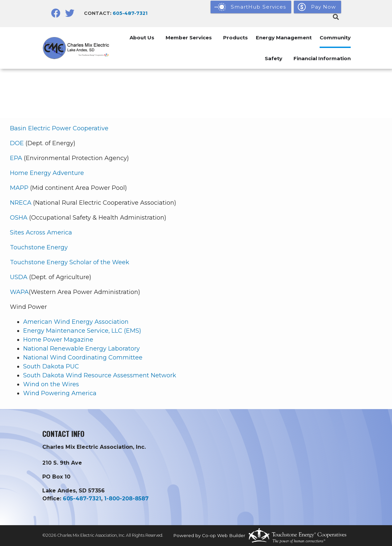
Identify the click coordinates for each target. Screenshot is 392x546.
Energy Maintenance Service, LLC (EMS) (82, 331)
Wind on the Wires (51, 384)
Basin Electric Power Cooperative (59, 128)
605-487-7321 (130, 13)
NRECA (21, 203)
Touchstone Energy (39, 247)
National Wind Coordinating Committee (83, 357)
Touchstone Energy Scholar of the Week (70, 262)
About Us (142, 38)
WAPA (19, 292)
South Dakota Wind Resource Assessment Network (100, 375)
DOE (17, 143)
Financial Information (322, 58)
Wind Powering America (60, 393)
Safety (274, 58)
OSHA (19, 218)
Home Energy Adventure (47, 173)
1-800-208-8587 (126, 499)
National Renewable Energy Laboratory (81, 349)
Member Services (189, 38)
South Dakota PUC (51, 366)
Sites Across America (41, 232)
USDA (19, 277)
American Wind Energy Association (76, 322)
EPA (16, 158)
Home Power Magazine (58, 340)
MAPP (19, 188)
